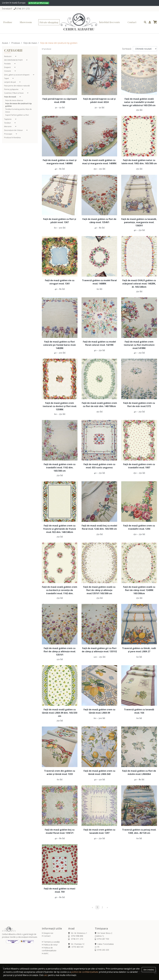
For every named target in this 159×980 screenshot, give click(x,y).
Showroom (26, 22)
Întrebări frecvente (110, 22)
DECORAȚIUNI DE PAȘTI (14, 60)
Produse (8, 22)
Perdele (8, 64)
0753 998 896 (76, 936)
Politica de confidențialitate (49, 949)
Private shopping (49, 22)
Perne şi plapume (12, 89)
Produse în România (12, 137)
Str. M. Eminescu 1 (78, 933)
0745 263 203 (102, 950)
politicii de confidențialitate (85, 972)
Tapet (7, 78)
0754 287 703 (102, 939)
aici (46, 975)
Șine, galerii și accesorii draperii (17, 75)
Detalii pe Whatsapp (39, 3)
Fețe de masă (30, 43)
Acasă (5, 43)
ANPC (45, 953)
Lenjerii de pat (10, 82)
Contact (132, 22)
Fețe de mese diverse (14, 100)
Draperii (8, 67)
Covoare (8, 71)
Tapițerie (8, 119)
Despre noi (47, 933)
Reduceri (8, 56)
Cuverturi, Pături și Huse (14, 93)
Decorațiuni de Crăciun (14, 130)
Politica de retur (50, 945)
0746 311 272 (23, 9)
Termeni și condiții (51, 942)
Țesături (8, 123)
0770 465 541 (76, 947)
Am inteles (149, 970)
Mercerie (8, 126)
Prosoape (8, 134)
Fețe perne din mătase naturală (17, 86)
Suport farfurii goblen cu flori (17, 115)
